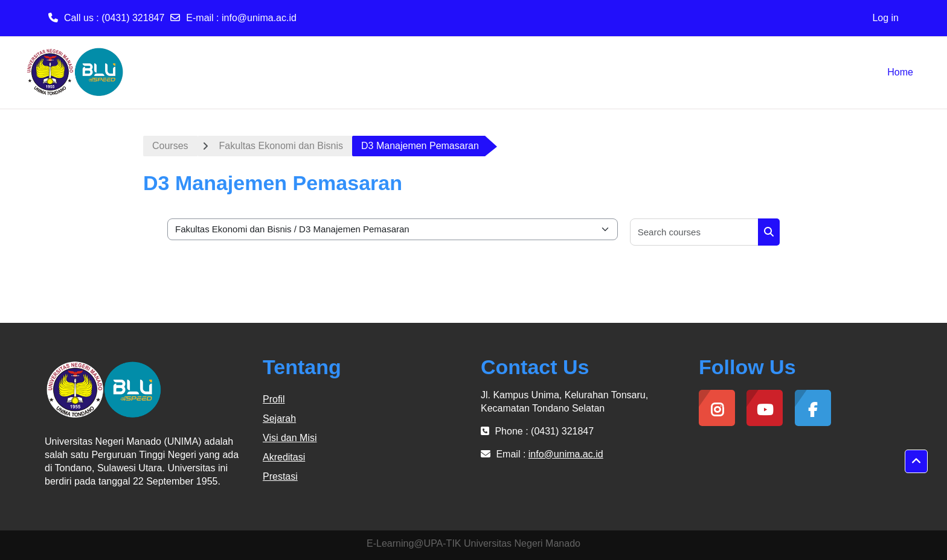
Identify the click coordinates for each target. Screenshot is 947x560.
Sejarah (279, 418)
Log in (885, 18)
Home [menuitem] (900, 72)
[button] (916, 462)
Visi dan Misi (290, 438)
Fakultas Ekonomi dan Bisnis (281, 146)
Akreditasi (284, 457)
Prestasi (280, 476)
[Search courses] (695, 232)
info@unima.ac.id (259, 18)
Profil (274, 399)
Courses (170, 146)
